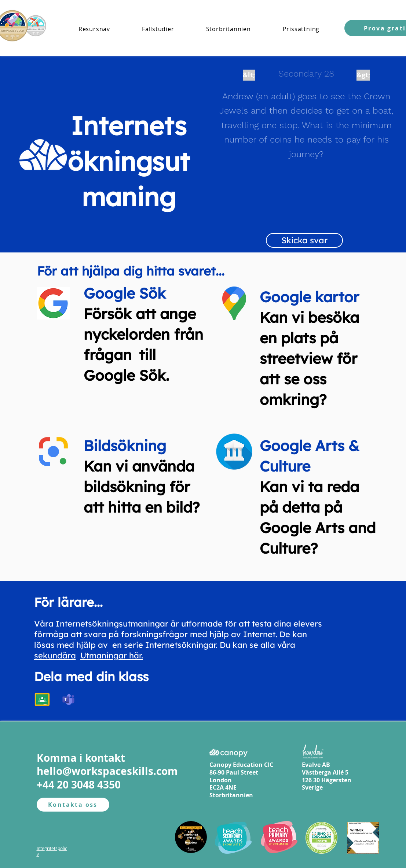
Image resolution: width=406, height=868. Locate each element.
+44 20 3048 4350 (79, 785)
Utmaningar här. (112, 655)
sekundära (55, 655)
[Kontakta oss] (73, 805)
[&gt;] (363, 75)
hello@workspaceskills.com (107, 771)
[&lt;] (249, 75)
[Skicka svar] (304, 240)
